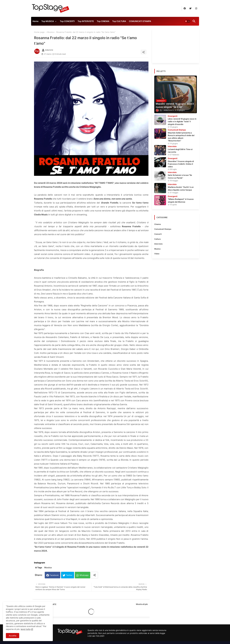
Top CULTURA (119, 21)
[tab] (35, 22)
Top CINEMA (103, 21)
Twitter (69, 575)
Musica (50, 32)
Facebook (54, 575)
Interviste (158, 244)
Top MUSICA (48, 21)
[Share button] (94, 575)
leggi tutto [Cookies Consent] (26, 629)
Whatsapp (84, 575)
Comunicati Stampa (163, 229)
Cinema (158, 224)
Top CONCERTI (67, 21)
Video (157, 254)
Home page (39, 32)
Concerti (158, 234)
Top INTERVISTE (86, 21)
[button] (187, 21)
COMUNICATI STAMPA (140, 21)
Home (35, 21)
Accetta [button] (13, 636)
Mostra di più (142, 604)
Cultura (157, 239)
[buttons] (185, 8)
